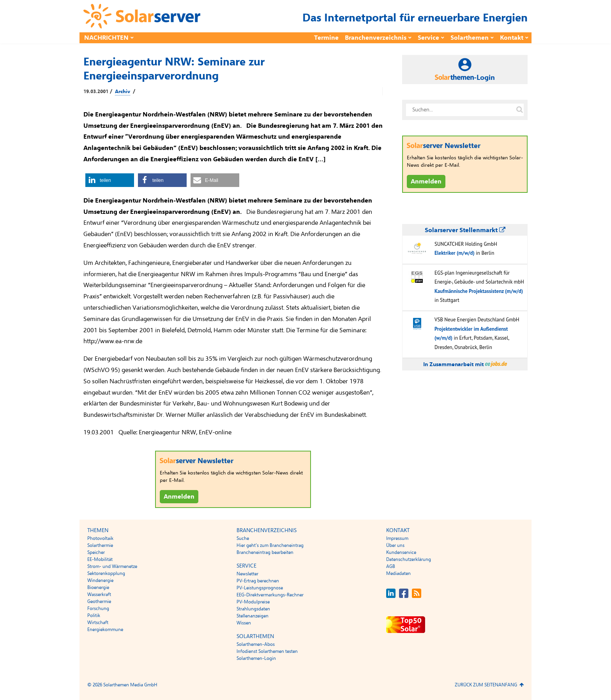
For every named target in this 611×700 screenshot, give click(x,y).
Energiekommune (105, 629)
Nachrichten (106, 38)
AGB (391, 566)
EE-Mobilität (100, 559)
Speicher (96, 552)
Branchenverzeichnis (376, 38)
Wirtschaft (98, 622)
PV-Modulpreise (253, 602)
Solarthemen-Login (256, 658)
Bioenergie (98, 587)
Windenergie (100, 580)
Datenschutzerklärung (409, 559)
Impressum (397, 538)
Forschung (98, 608)
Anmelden (179, 497)
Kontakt (512, 38)
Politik (94, 615)
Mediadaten (398, 573)
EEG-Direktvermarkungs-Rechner (270, 595)
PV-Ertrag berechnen (258, 581)
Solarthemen (470, 38)
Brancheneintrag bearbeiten (265, 552)
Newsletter (247, 574)
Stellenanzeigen (253, 616)
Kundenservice (401, 552)
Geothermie (99, 601)
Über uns (395, 545)
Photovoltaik (100, 538)
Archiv (123, 92)
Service (428, 38)
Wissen (244, 623)
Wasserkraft (99, 594)
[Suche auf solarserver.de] (519, 110)
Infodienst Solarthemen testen (267, 651)
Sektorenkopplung (106, 573)
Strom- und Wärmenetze (112, 566)
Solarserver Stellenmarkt (465, 230)
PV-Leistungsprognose (260, 588)
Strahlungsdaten (253, 609)
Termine (326, 38)
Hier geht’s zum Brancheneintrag (270, 545)
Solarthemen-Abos (256, 644)
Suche (243, 538)
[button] (110, 180)
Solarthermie (100, 545)
